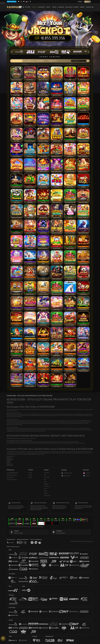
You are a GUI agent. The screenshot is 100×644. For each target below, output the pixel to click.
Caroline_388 (66, 476)
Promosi (30, 473)
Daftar (88, 2)
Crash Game (69, 7)
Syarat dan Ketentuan (12, 480)
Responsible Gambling (12, 475)
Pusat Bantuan (10, 477)
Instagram (87, 473)
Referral (30, 477)
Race (48, 7)
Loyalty (30, 475)
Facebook (87, 476)
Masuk (80, 2)
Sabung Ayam (47, 496)
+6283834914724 (67, 473)
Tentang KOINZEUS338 (12, 473)
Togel (54, 7)
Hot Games (28, 7)
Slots (34, 7)
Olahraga (61, 7)
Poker (82, 7)
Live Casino (41, 7)
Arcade (76, 7)
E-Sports (89, 7)
